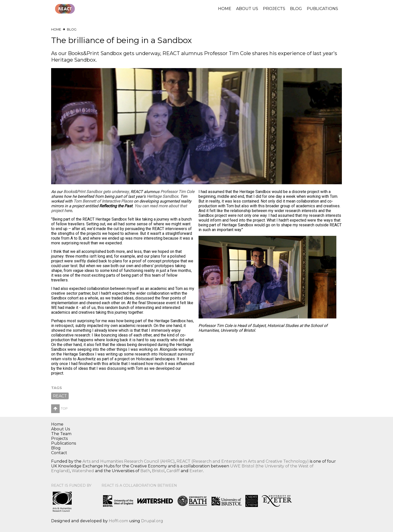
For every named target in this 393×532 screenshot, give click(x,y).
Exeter (196, 471)
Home (225, 9)
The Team (61, 434)
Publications (322, 9)
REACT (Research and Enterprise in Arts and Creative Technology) (243, 461)
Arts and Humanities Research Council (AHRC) (129, 461)
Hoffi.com (118, 521)
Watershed (83, 471)
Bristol (158, 471)
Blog (296, 9)
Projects (274, 9)
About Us (247, 9)
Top (59, 408)
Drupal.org (152, 521)
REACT (60, 396)
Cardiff (173, 471)
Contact (59, 453)
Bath (145, 471)
